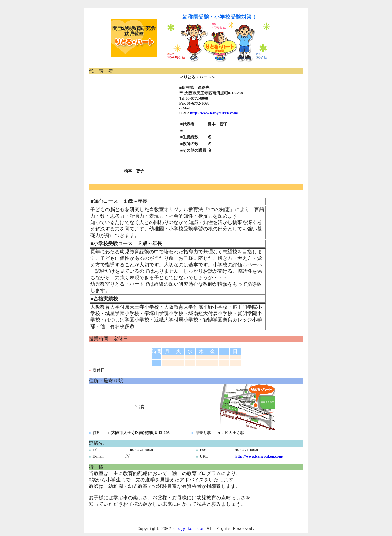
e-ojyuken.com (188, 529)
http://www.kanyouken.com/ (214, 113)
